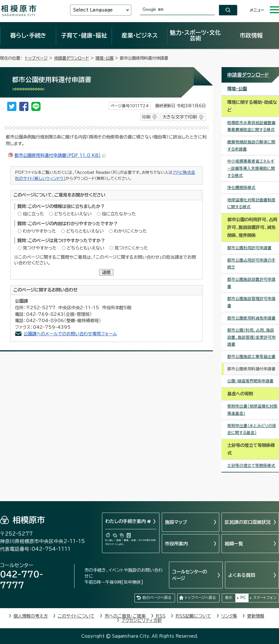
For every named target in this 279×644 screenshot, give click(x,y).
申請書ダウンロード (72, 58)
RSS (161, 616)
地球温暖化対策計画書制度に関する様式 (251, 204)
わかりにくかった (130, 231)
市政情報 (251, 35)
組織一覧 (234, 544)
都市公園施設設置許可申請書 (251, 283)
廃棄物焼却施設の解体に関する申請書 (251, 146)
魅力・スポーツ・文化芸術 (195, 35)
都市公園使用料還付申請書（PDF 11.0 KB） (60, 155)
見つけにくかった (131, 248)
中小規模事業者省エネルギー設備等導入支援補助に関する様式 (251, 168)
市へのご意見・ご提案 (125, 616)
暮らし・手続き (28, 35)
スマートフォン (265, 598)
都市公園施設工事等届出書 (251, 357)
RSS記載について (193, 616)
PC (243, 598)
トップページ (36, 58)
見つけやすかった (40, 248)
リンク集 (229, 616)
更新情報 (256, 616)
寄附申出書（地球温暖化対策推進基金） (252, 410)
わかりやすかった (39, 231)
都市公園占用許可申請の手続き (251, 264)
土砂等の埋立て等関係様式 (251, 466)
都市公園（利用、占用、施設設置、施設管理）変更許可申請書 (252, 337)
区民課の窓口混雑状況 (248, 522)
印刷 (146, 117)
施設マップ (176, 522)
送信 (106, 272)
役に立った (33, 214)
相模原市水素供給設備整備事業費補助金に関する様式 (251, 126)
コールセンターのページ (189, 575)
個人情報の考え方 (31, 616)
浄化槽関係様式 (241, 188)
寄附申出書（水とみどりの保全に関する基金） (252, 429)
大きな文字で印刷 (180, 117)
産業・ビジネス (140, 35)
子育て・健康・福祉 (84, 35)
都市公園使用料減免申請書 (251, 318)
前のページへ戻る (157, 598)
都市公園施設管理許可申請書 (251, 302)
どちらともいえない (73, 214)
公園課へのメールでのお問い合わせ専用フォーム (70, 334)
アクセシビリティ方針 (142, 620)
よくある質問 (242, 575)
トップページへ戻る (200, 598)
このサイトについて (76, 616)
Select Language (93, 10)
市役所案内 (176, 544)
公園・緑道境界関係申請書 (250, 381)
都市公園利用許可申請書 (249, 248)
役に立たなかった (119, 214)
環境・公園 (104, 58)
